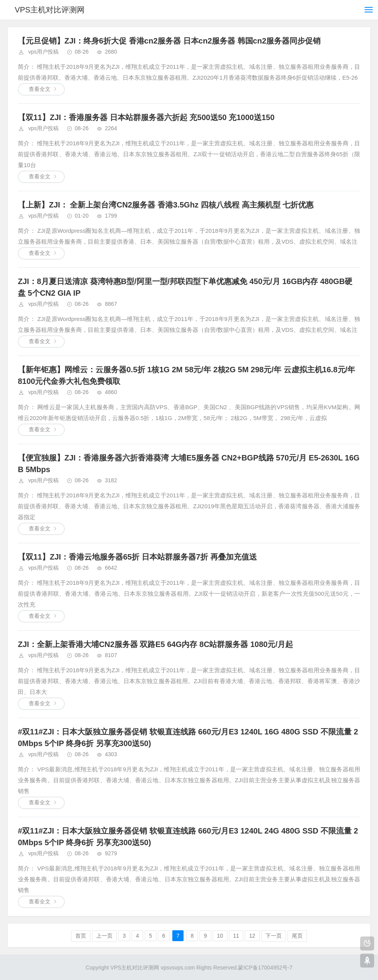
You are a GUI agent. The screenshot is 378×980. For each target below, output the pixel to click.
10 (220, 936)
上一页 (104, 936)
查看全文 (40, 89)
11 (236, 936)
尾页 (297, 936)
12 (252, 936)
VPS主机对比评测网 (50, 10)
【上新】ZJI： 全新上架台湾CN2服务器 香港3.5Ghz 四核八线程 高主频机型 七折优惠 (166, 205)
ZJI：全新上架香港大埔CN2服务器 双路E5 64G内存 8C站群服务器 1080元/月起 (155, 644)
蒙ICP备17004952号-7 (265, 968)
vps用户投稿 (43, 52)
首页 (81, 936)
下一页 (274, 936)
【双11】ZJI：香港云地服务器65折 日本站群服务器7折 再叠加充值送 (137, 557)
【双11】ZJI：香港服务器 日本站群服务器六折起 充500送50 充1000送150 (146, 117)
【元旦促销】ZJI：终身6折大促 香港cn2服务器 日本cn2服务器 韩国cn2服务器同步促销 (169, 41)
